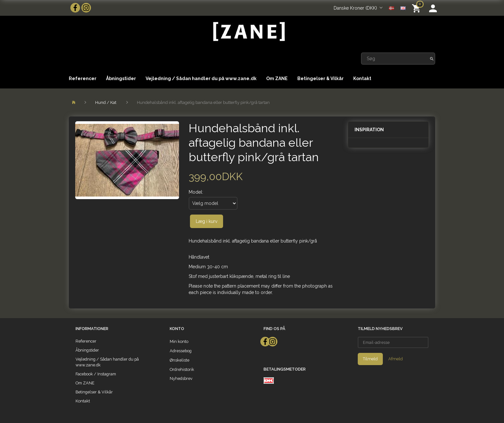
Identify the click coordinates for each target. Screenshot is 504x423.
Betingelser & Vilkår (320, 78)
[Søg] (432, 59)
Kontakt (362, 78)
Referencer (83, 78)
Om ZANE (277, 78)
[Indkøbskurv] (417, 8)
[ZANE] (248, 32)
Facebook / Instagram (96, 374)
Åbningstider (121, 78)
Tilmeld (370, 359)
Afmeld (396, 359)
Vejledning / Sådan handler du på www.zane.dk (201, 78)
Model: (196, 192)
